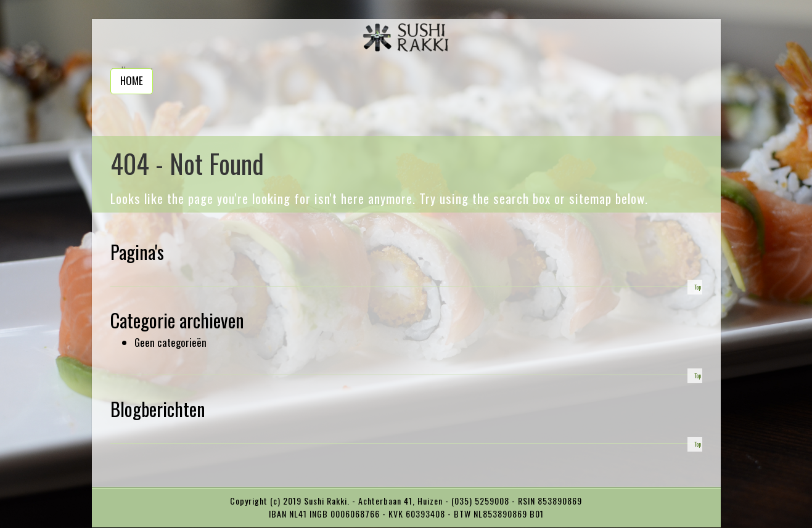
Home (132, 80)
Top (698, 287)
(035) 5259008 (482, 501)
